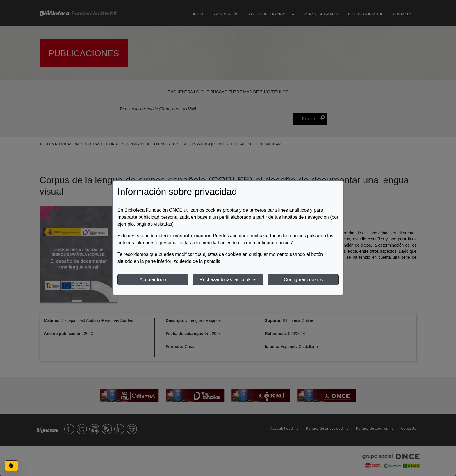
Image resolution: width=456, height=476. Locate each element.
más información (192, 236)
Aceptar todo (153, 280)
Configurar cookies (303, 280)
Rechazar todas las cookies (228, 280)
